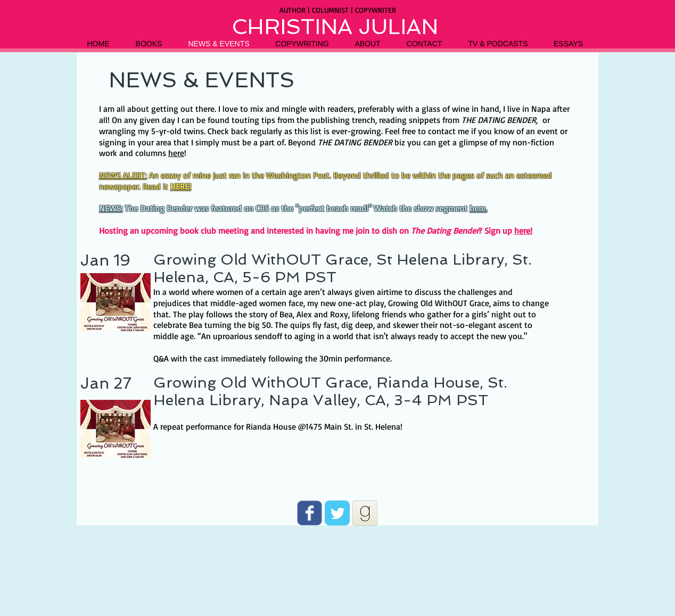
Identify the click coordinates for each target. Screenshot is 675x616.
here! (523, 231)
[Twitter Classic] (337, 513)
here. (478, 208)
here (176, 153)
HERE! (181, 186)
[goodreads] (365, 513)
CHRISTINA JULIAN (335, 27)
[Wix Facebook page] (310, 513)
